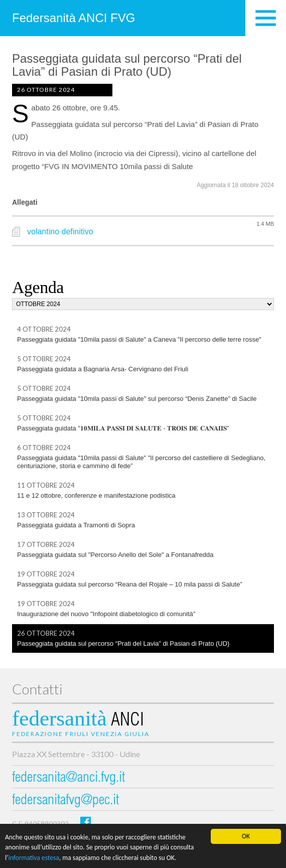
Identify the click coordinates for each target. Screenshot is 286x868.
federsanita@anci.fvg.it (68, 778)
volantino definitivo (60, 232)
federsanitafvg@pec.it (65, 801)
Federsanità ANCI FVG (74, 18)
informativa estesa (34, 858)
